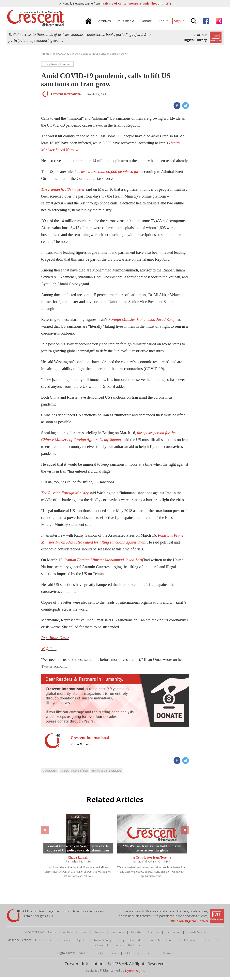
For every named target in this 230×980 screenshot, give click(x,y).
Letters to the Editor (128, 948)
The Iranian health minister (63, 192)
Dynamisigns (135, 974)
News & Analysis (104, 943)
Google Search (197, 935)
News (84, 935)
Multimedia (132, 956)
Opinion (82, 943)
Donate (136, 935)
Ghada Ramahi (78, 861)
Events (114, 956)
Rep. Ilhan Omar (55, 641)
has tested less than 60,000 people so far (107, 175)
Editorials (64, 943)
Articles (83, 956)
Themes (168, 956)
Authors (100, 935)
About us (154, 935)
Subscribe (118, 935)
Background (100, 948)
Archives (68, 935)
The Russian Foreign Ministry (65, 496)
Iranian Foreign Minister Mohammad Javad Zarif (104, 563)
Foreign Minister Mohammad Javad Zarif (141, 323)
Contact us (173, 935)
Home (52, 935)
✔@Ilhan (49, 652)
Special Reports (132, 943)
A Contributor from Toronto (152, 861)
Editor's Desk (210, 943)
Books (99, 956)
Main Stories (43, 943)
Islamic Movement (160, 943)
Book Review (187, 943)
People (151, 956)
